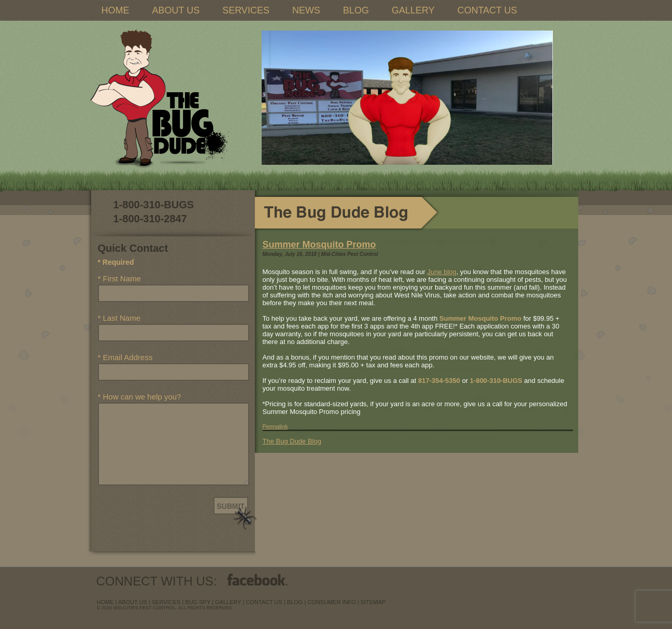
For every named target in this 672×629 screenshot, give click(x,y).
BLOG (356, 10)
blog (295, 602)
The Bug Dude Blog (292, 441)
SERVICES (246, 10)
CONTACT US (487, 10)
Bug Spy (198, 602)
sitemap (373, 602)
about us (133, 602)
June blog (441, 272)
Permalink (275, 426)
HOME (116, 10)
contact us (264, 602)
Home (105, 602)
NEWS (306, 10)
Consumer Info (332, 602)
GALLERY (413, 10)
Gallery (228, 602)
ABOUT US (176, 10)
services (166, 602)
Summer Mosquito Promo (319, 245)
